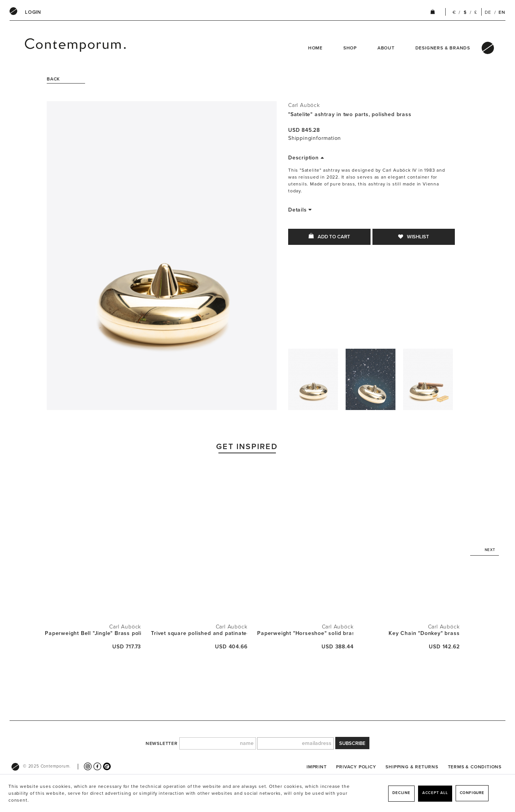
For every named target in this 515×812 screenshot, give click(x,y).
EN (502, 12)
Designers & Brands (443, 48)
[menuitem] (33, 12)
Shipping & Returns (412, 767)
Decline (401, 793)
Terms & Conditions (475, 767)
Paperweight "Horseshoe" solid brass (305, 633)
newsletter (162, 743)
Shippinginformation (315, 138)
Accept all (435, 793)
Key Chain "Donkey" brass (424, 633)
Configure (472, 793)
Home (315, 48)
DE (488, 12)
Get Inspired (247, 447)
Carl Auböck (304, 105)
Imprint (317, 767)
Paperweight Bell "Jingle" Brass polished (93, 633)
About (386, 48)
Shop (350, 48)
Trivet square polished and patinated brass (199, 633)
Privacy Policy (356, 767)
